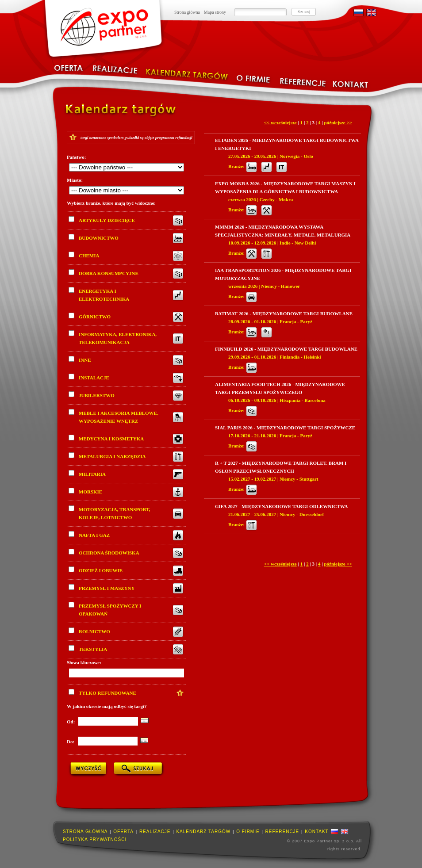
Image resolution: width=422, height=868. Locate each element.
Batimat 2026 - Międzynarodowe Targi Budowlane (284, 314)
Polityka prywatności (95, 839)
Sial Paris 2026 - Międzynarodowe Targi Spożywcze (285, 428)
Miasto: (75, 180)
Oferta (123, 832)
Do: (71, 742)
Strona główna (187, 12)
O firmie (248, 832)
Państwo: (76, 157)
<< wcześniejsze (280, 122)
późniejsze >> (338, 122)
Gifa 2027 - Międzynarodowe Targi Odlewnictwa (281, 506)
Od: (71, 722)
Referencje (282, 832)
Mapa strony (215, 12)
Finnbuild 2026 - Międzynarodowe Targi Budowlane (286, 349)
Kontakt (316, 832)
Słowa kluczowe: (84, 662)
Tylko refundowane (102, 692)
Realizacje (155, 832)
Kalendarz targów (203, 832)
